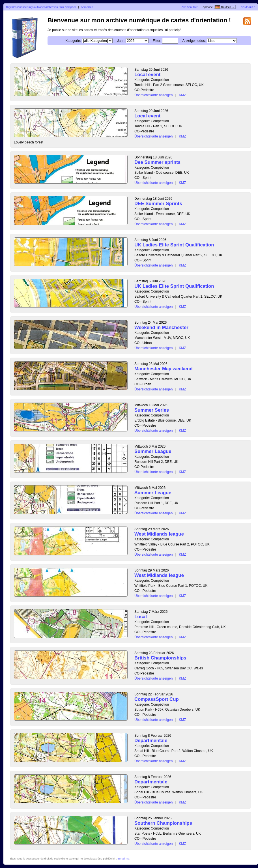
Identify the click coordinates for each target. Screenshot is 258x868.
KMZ (182, 95)
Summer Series (152, 410)
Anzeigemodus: (194, 41)
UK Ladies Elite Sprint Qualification (174, 245)
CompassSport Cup (157, 699)
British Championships (160, 658)
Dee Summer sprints (157, 162)
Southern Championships (163, 823)
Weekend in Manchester (161, 327)
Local (141, 617)
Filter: (157, 41)
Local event (147, 75)
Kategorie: (73, 41)
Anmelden (87, 7)
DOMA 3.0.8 (248, 7)
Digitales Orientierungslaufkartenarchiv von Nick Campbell (41, 7)
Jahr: (121, 41)
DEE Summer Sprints (158, 204)
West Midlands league (159, 534)
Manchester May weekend (164, 369)
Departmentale (151, 741)
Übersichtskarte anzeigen (153, 95)
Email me (124, 859)
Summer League (153, 451)
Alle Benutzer (190, 7)
